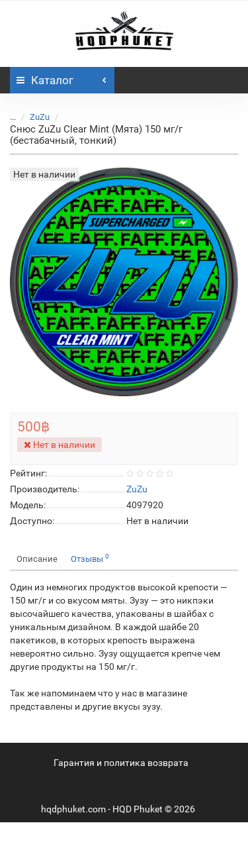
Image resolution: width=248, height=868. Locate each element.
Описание (37, 559)
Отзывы (90, 558)
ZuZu (40, 117)
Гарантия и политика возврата (121, 763)
